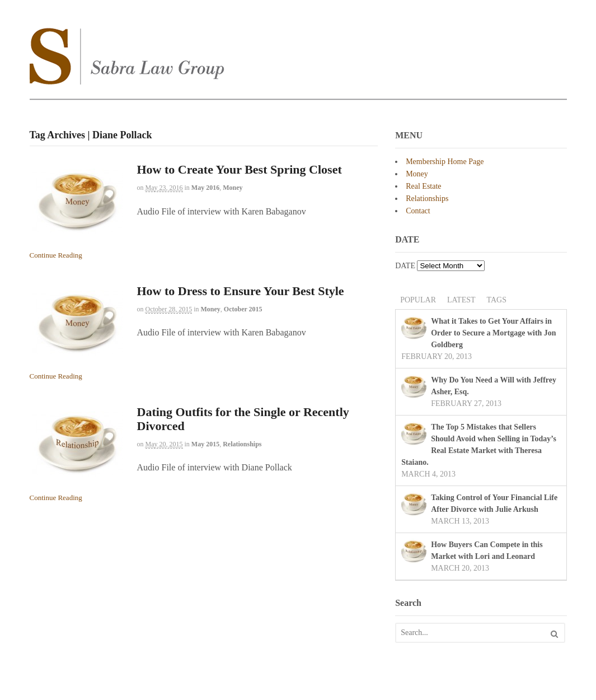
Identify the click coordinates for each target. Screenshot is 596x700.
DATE (405, 266)
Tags (497, 300)
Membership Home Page (445, 162)
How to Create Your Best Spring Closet (240, 169)
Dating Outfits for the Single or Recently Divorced (243, 419)
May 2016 (205, 188)
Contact (418, 211)
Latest (461, 300)
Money (233, 188)
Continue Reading (56, 255)
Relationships (242, 444)
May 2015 (205, 444)
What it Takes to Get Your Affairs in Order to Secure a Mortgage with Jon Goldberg (493, 333)
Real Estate (423, 186)
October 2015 (243, 309)
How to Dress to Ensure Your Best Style (241, 291)
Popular (418, 300)
